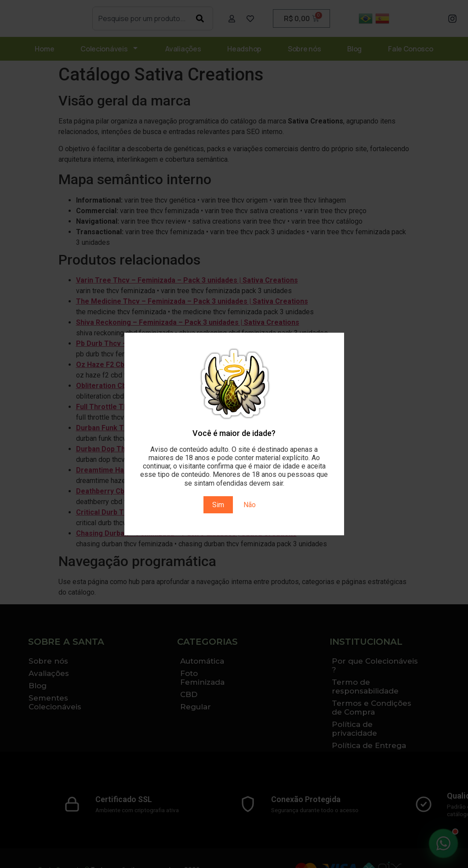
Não (250, 505)
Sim (218, 505)
